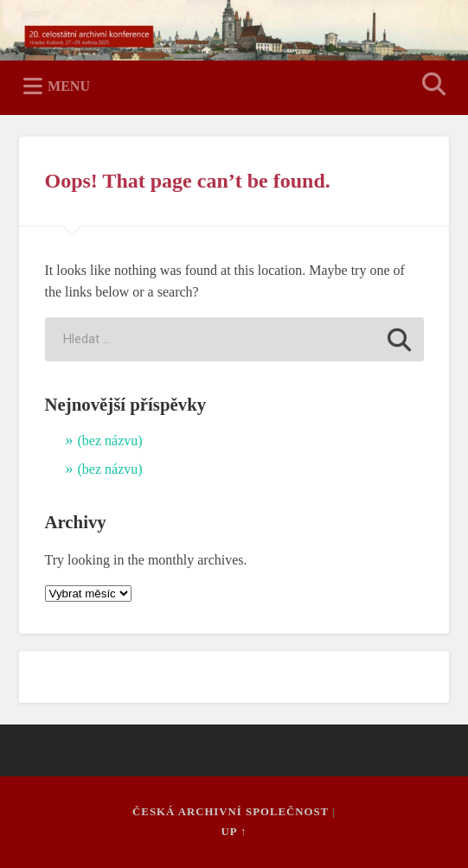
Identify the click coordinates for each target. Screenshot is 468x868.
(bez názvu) (110, 440)
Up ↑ (234, 832)
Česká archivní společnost (231, 812)
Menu (69, 86)
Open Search (431, 86)
